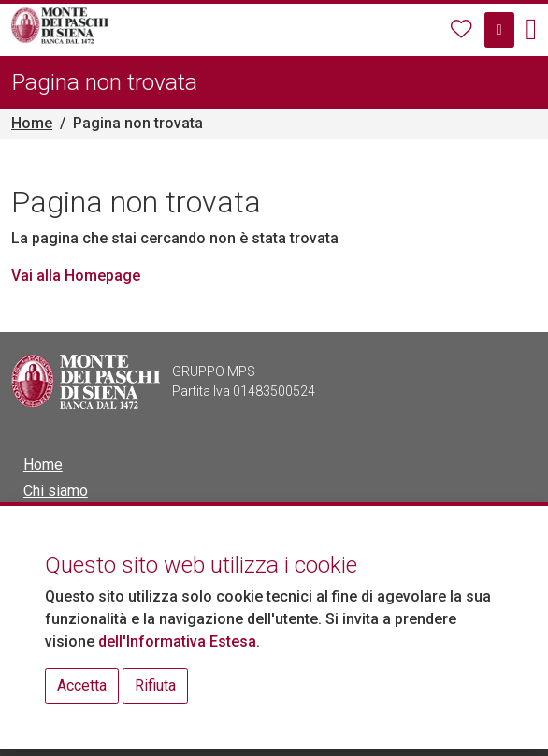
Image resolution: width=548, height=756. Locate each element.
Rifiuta (155, 685)
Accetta (82, 685)
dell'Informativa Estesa (177, 641)
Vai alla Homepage (76, 276)
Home (32, 123)
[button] (531, 30)
